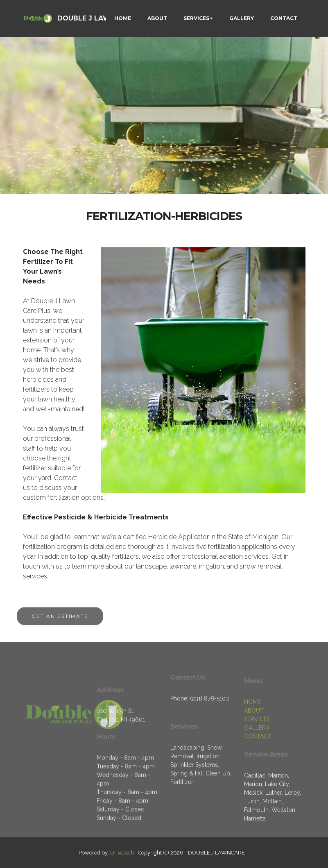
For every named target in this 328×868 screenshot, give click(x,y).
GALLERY (242, 18)
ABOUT (157, 18)
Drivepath (122, 853)
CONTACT (284, 18)
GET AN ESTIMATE (60, 622)
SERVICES (196, 18)
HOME (123, 18)
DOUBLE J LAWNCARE (96, 18)
